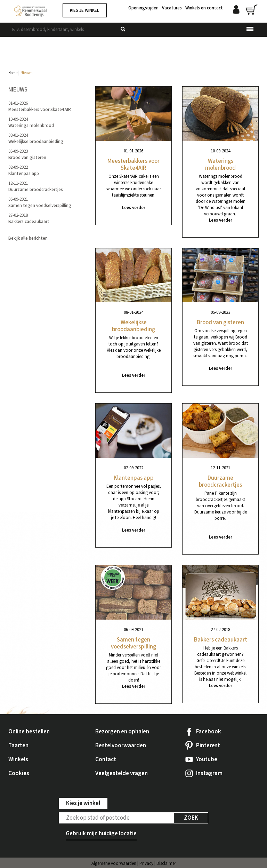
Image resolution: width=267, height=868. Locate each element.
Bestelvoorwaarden (121, 746)
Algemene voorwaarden (114, 863)
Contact (106, 759)
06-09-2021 (40, 202)
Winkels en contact (204, 8)
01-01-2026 (40, 106)
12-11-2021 (36, 186)
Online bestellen (29, 732)
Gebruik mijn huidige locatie (101, 834)
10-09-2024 (31, 122)
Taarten (18, 746)
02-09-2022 (24, 170)
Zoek (191, 818)
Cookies (19, 773)
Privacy (146, 863)
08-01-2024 (36, 138)
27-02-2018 (29, 218)
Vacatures (172, 8)
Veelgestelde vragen (122, 773)
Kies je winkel (84, 10)
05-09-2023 (27, 154)
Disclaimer (166, 863)
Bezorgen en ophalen (122, 732)
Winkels (18, 759)
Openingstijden (143, 8)
